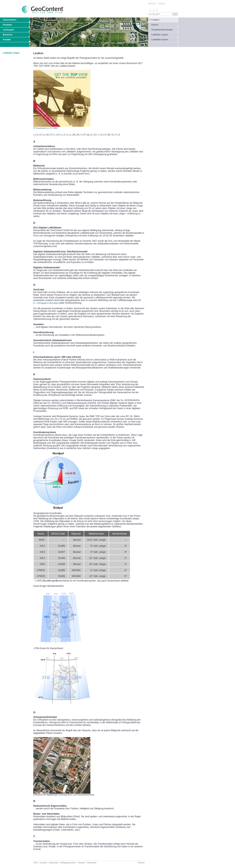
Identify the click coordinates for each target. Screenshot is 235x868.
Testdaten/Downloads (162, 30)
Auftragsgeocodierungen (47, 303)
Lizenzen (43, 863)
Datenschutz (92, 863)
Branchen (8, 35)
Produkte (7, 25)
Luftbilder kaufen (160, 40)
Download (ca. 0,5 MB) (45, 128)
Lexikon (154, 20)
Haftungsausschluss (68, 863)
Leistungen (8, 30)
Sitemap (81, 863)
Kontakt (7, 40)
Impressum (54, 863)
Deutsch (152, 3)
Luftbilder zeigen (160, 35)
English (162, 3)
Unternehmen (10, 20)
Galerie (155, 25)
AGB (35, 863)
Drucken (141, 863)
